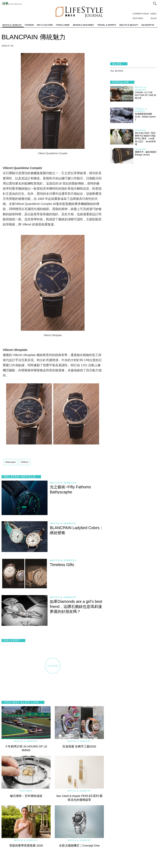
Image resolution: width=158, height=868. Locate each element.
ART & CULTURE (45, 25)
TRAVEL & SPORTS (107, 25)
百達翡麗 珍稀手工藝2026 (79, 746)
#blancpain (10, 462)
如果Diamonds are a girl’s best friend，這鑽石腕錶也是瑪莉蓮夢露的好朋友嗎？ (76, 606)
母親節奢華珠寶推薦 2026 (26, 846)
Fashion (140, 130)
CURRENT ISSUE (141, 14)
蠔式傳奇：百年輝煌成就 (26, 796)
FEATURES (138, 18)
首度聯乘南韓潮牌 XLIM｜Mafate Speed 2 (145, 117)
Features (26, 791)
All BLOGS (117, 71)
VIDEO (153, 14)
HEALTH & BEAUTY (129, 25)
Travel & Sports (141, 110)
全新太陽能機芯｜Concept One (79, 846)
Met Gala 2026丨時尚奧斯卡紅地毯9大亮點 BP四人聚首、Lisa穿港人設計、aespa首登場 (146, 139)
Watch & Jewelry (63, 483)
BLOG (154, 18)
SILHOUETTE (148, 25)
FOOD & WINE (63, 25)
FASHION (29, 25)
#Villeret (25, 462)
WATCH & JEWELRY (12, 25)
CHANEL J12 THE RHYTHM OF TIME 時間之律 (146, 95)
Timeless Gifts (62, 565)
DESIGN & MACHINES (83, 25)
